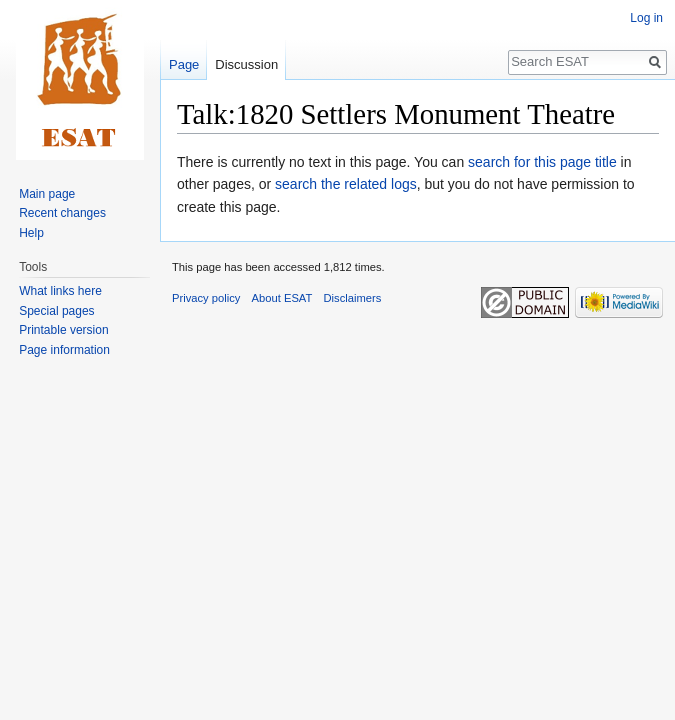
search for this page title (542, 162)
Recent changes (62, 213)
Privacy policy (206, 298)
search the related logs (346, 184)
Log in (646, 18)
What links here (60, 291)
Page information (64, 350)
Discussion (246, 64)
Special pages (56, 311)
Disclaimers (353, 298)
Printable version (63, 330)
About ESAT (282, 298)
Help (31, 233)
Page (184, 64)
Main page (47, 194)
